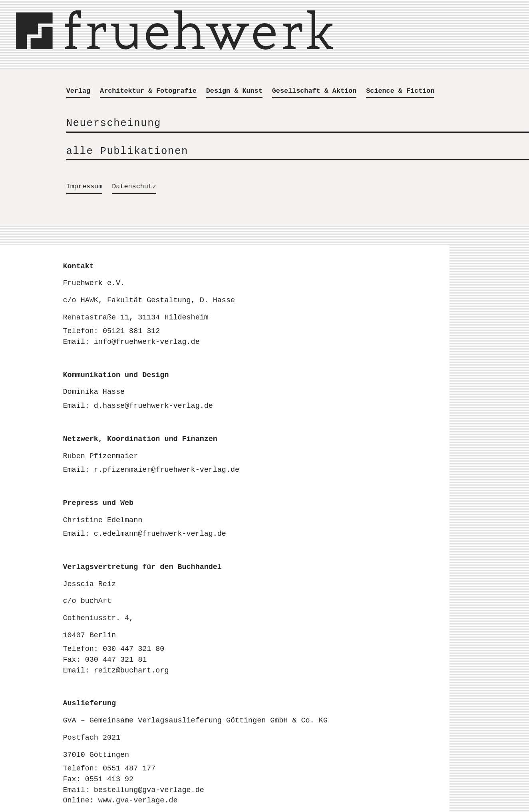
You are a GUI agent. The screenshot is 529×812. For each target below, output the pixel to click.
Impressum (85, 187)
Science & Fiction (400, 91)
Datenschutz (134, 187)
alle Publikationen (127, 151)
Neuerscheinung (114, 124)
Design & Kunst (234, 91)
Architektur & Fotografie (148, 91)
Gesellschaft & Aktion (314, 91)
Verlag (78, 91)
